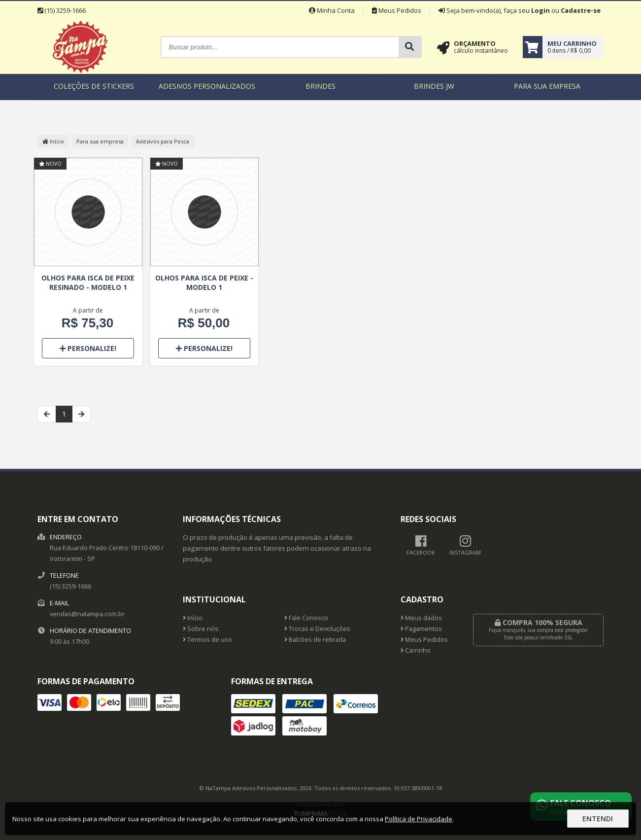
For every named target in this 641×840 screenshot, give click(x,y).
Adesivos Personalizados (207, 86)
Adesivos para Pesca (163, 141)
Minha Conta (332, 10)
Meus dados (421, 618)
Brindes (320, 86)
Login (540, 10)
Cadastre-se (581, 10)
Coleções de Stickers (94, 86)
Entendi (598, 819)
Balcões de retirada (315, 640)
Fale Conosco (306, 618)
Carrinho (416, 650)
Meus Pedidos (397, 10)
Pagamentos (421, 629)
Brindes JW (434, 86)
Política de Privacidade (419, 819)
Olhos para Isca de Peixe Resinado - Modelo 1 (88, 282)
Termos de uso (207, 640)
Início (53, 141)
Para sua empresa (547, 86)
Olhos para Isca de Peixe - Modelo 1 (204, 282)
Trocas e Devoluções (317, 629)
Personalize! (88, 348)
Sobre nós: (201, 629)
